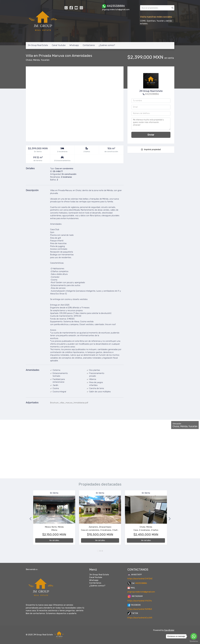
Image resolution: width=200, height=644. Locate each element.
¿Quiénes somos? (107, 45)
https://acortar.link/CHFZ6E (140, 579)
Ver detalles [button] (54, 540)
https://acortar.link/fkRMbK (140, 609)
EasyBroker (169, 630)
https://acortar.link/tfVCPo (140, 601)
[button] (30, 519)
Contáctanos (89, 45)
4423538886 (152, 94)
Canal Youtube (59, 45)
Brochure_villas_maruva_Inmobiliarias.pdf (69, 403)
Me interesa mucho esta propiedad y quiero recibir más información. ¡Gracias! (151, 124)
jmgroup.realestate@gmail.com (141, 592)
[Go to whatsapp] (194, 636)
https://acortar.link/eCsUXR (140, 618)
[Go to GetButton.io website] (194, 641)
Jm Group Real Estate (38, 45)
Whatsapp (74, 45)
